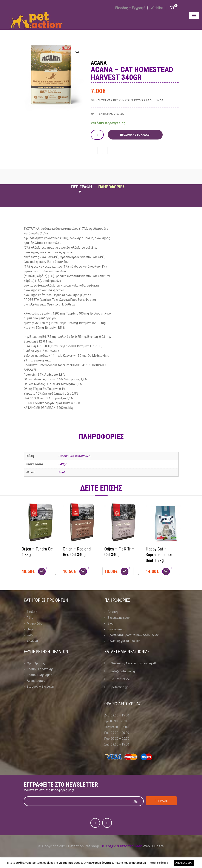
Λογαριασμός (36, 680)
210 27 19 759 (121, 679)
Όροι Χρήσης (36, 663)
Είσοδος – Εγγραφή (130, 8)
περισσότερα (159, 863)
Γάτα (30, 617)
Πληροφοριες (111, 187)
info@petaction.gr (124, 671)
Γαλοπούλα (66, 456)
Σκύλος (32, 612)
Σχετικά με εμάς (119, 617)
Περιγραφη (82, 187)
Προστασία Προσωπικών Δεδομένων (133, 635)
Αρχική (113, 612)
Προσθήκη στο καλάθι (135, 135)
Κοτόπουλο (83, 456)
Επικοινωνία (116, 629)
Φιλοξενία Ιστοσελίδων (122, 846)
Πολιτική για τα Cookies (124, 641)
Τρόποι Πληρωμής (40, 675)
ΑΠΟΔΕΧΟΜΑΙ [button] (184, 863)
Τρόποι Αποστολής (40, 669)
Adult (62, 472)
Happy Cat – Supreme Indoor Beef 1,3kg (159, 554)
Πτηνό (31, 629)
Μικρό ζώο (35, 623)
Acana (99, 63)
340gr (62, 464)
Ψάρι (30, 635)
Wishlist (157, 8)
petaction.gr (120, 687)
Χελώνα (32, 641)
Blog (111, 623)
